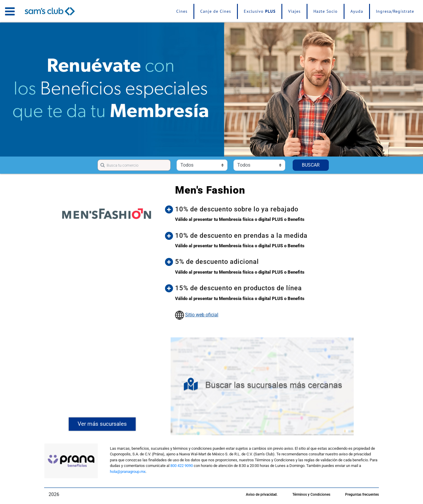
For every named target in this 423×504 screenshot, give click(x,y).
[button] (267, 209)
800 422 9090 (182, 466)
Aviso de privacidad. (262, 495)
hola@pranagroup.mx (128, 472)
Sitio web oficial (202, 315)
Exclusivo (260, 11)
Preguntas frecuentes (362, 495)
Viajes (294, 11)
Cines (182, 11)
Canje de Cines (216, 11)
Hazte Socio (326, 11)
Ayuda (357, 11)
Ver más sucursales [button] (102, 424)
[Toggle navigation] (10, 11)
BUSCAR (311, 165)
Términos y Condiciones (311, 495)
